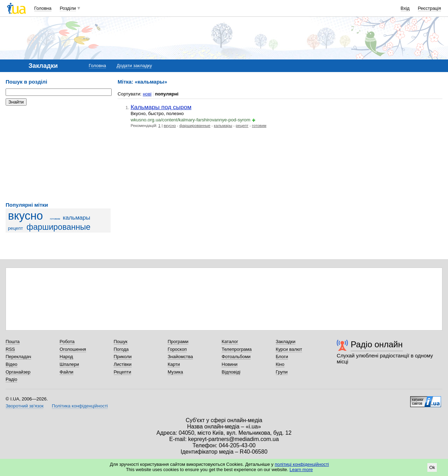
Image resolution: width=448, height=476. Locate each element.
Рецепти (122, 372)
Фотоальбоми (236, 357)
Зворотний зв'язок (24, 406)
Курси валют (289, 349)
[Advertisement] (58, 154)
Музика (175, 372)
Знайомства (180, 357)
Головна (43, 8)
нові (147, 94)
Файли (66, 372)
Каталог (230, 342)
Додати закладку (134, 66)
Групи (282, 372)
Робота (67, 342)
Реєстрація (429, 8)
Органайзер (18, 372)
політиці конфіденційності (302, 464)
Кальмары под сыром (161, 107)
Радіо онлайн (377, 344)
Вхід (405, 8)
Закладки (286, 342)
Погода (121, 349)
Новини (229, 364)
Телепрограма (237, 349)
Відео (12, 364)
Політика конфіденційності (80, 406)
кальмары (76, 218)
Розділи (68, 8)
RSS (10, 349)
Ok (432, 467)
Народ (66, 357)
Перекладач (18, 357)
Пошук (121, 342)
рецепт (16, 228)
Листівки (123, 364)
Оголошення (73, 349)
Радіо (11, 379)
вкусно (26, 216)
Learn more (301, 470)
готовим (55, 219)
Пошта (13, 342)
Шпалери (69, 364)
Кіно (280, 364)
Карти (174, 364)
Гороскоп (177, 349)
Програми (178, 342)
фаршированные (59, 227)
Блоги (282, 357)
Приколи (123, 357)
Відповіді (231, 372)
